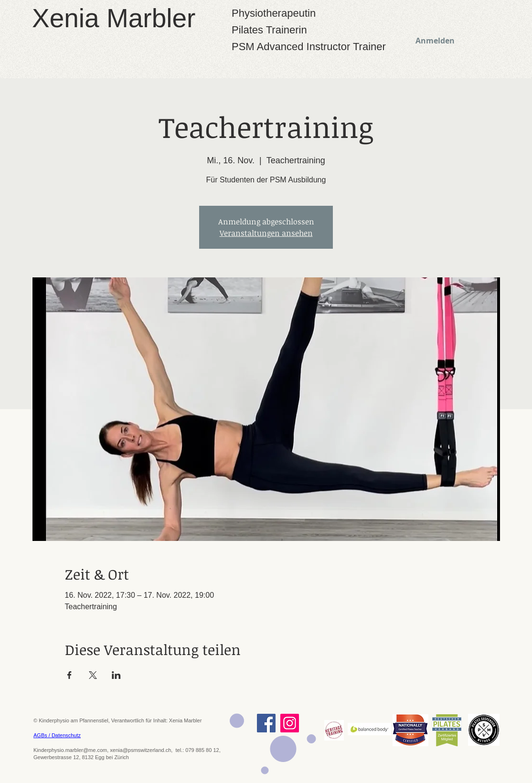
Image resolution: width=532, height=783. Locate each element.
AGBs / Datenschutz (57, 735)
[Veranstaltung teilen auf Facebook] (69, 675)
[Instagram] (290, 723)
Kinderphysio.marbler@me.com (70, 750)
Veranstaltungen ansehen (266, 233)
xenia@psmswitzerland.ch (140, 750)
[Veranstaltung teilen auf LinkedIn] (116, 675)
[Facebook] (266, 723)
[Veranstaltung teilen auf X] (93, 675)
